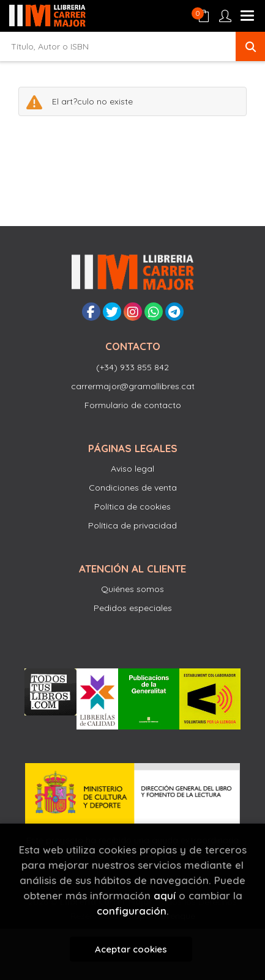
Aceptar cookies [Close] (131, 949)
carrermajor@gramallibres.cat (133, 386)
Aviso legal (132, 469)
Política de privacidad (132, 525)
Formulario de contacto (133, 405)
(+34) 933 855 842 (132, 367)
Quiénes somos (132, 589)
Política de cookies (132, 506)
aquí (165, 895)
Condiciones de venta (133, 488)
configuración (132, 911)
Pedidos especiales (133, 608)
